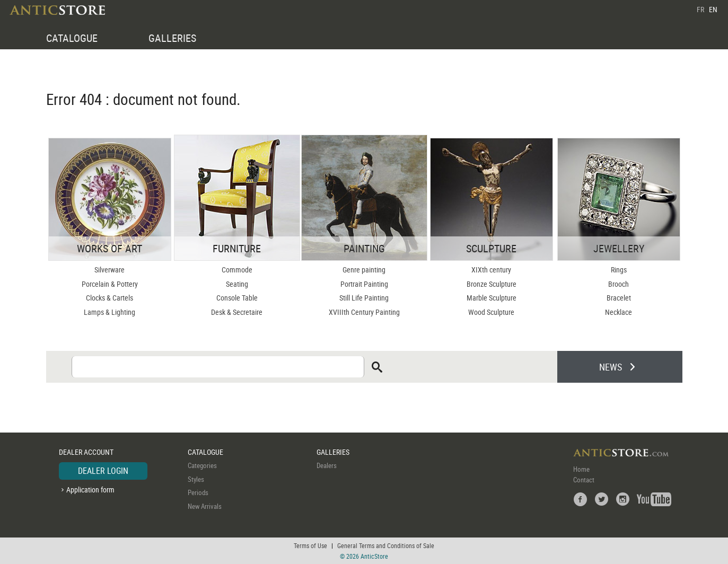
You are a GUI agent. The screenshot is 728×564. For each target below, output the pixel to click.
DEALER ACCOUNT (86, 452)
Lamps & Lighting (109, 312)
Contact (584, 480)
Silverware (109, 270)
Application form (90, 490)
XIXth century (491, 270)
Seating (237, 284)
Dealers (327, 465)
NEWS (611, 367)
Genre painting (364, 270)
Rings (619, 270)
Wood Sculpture (491, 312)
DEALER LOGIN (103, 471)
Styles (196, 479)
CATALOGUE (72, 38)
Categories (202, 465)
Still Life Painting (364, 298)
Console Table (237, 298)
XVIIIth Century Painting (364, 312)
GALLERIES (172, 38)
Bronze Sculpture (492, 284)
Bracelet (619, 298)
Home (581, 469)
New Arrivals (205, 506)
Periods (198, 492)
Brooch (619, 284)
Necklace (619, 312)
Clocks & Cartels (109, 298)
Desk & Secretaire (237, 312)
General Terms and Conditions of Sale (386, 545)
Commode (237, 270)
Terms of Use (310, 545)
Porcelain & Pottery (110, 284)
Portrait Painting (364, 284)
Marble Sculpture (492, 298)
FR (700, 9)
